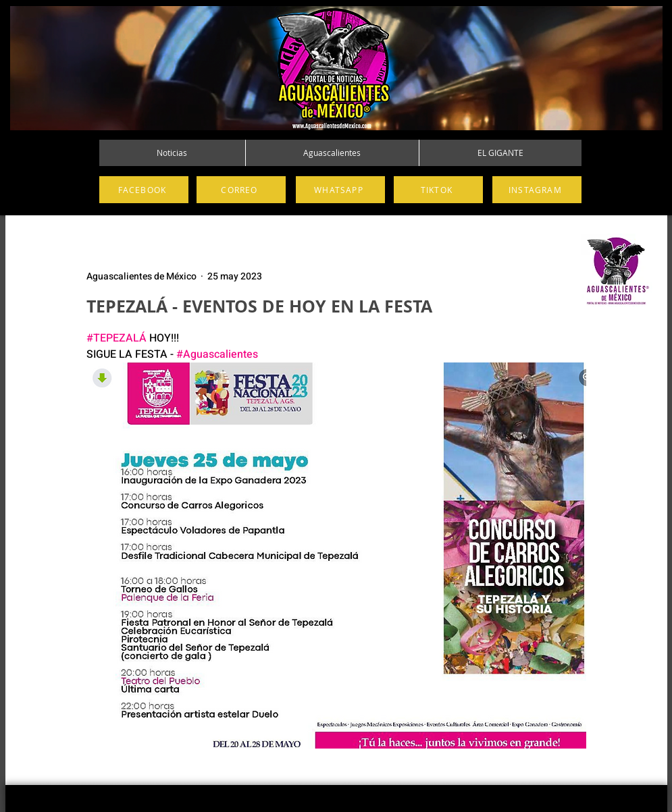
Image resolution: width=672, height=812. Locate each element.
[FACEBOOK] (144, 190)
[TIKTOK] (438, 190)
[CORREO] (241, 190)
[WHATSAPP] (340, 190)
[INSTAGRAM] (537, 190)
